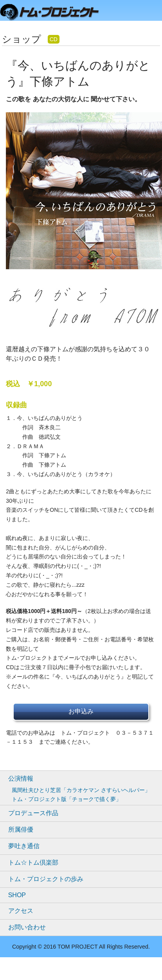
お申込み (81, 711)
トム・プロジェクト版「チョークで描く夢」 (67, 799)
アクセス (21, 911)
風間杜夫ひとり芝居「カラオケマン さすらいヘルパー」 (81, 790)
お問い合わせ (27, 927)
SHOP (17, 895)
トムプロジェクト (53, 13)
